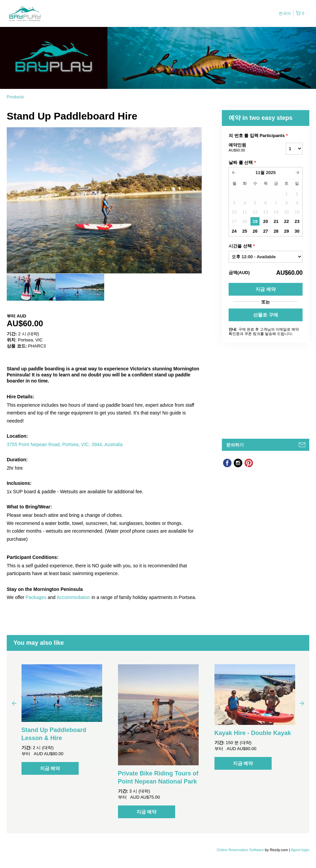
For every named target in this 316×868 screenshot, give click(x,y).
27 (266, 231)
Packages (36, 597)
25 (244, 231)
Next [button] (302, 703)
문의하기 (235, 445)
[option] (31, 287)
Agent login (300, 850)
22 (286, 221)
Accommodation (73, 597)
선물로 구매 (266, 315)
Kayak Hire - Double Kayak (253, 733)
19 (255, 221)
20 (266, 221)
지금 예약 (266, 289)
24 (234, 231)
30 (297, 231)
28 (276, 231)
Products (15, 97)
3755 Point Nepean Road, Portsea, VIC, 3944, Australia (65, 444)
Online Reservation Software (240, 850)
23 (297, 221)
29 (286, 231)
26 (255, 231)
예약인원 (249, 148)
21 (276, 221)
